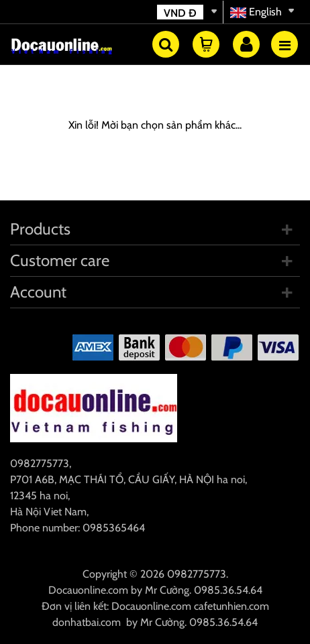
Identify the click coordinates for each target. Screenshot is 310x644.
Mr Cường (167, 590)
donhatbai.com (87, 622)
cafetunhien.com (231, 606)
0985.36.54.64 (228, 590)
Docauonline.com (88, 590)
